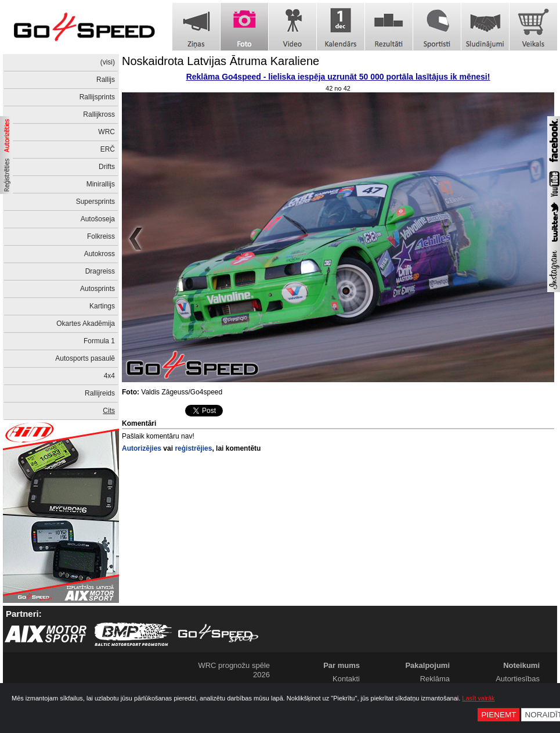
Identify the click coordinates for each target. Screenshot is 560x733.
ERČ (108, 149)
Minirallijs (101, 184)
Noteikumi (521, 665)
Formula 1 (99, 341)
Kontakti (346, 679)
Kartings (102, 306)
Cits (109, 411)
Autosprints (97, 289)
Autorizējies (142, 448)
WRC (106, 132)
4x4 (109, 376)
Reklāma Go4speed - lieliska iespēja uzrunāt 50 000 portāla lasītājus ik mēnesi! (338, 77)
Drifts (107, 167)
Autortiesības (518, 679)
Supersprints (95, 202)
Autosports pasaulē (85, 358)
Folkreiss (101, 236)
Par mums (342, 665)
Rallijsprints (97, 97)
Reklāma (435, 679)
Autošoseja (98, 219)
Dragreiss (100, 271)
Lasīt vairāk (478, 698)
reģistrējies (193, 448)
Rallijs (106, 80)
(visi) (108, 62)
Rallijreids (100, 393)
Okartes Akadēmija (86, 324)
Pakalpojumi (427, 665)
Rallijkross (99, 114)
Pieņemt (498, 715)
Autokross (100, 254)
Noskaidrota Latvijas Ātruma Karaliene (221, 61)
